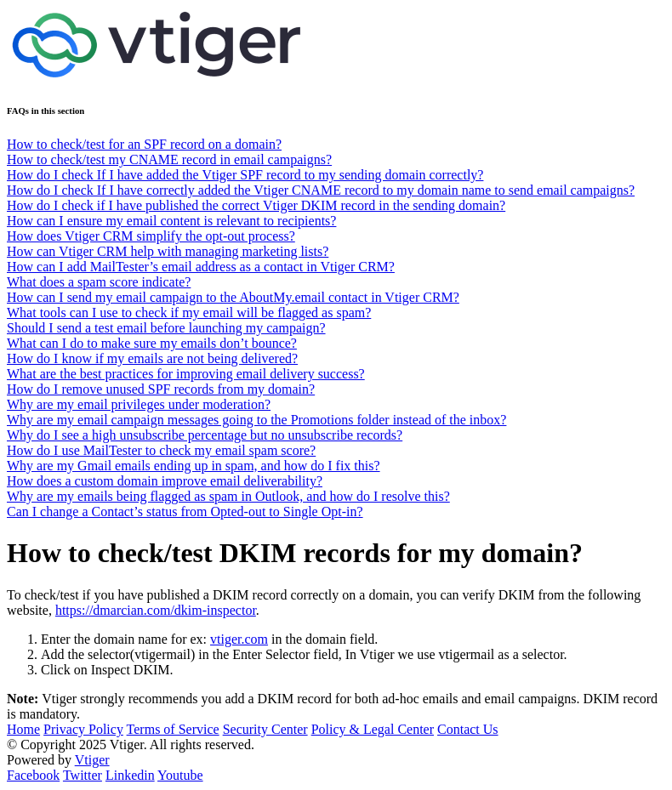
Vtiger (92, 760)
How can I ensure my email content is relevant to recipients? (171, 221)
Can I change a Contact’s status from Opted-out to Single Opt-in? (185, 512)
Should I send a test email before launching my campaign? (166, 328)
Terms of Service (173, 729)
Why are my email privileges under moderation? (139, 404)
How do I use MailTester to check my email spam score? (161, 450)
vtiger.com (239, 639)
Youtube (180, 775)
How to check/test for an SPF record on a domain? (144, 144)
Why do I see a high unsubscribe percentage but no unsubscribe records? (205, 435)
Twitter (83, 775)
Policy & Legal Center (373, 729)
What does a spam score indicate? (99, 282)
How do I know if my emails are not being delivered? (152, 358)
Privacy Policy (83, 729)
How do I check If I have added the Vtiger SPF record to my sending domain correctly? (245, 175)
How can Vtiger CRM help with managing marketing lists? (168, 251)
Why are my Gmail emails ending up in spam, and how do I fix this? (194, 466)
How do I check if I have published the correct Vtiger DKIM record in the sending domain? (256, 205)
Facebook (33, 775)
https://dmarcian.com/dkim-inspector (156, 610)
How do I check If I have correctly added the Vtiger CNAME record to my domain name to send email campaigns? (321, 190)
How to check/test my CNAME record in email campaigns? (169, 159)
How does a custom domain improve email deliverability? (165, 481)
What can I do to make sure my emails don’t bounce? (152, 343)
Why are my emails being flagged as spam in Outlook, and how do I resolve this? (228, 496)
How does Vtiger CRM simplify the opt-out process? (151, 236)
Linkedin (130, 775)
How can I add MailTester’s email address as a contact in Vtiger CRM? (201, 267)
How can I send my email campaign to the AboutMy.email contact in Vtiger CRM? (233, 297)
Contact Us (468, 729)
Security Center (265, 729)
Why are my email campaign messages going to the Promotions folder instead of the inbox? (256, 420)
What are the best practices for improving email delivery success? (186, 374)
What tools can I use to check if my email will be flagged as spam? (189, 313)
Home (23, 729)
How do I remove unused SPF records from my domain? (161, 389)
